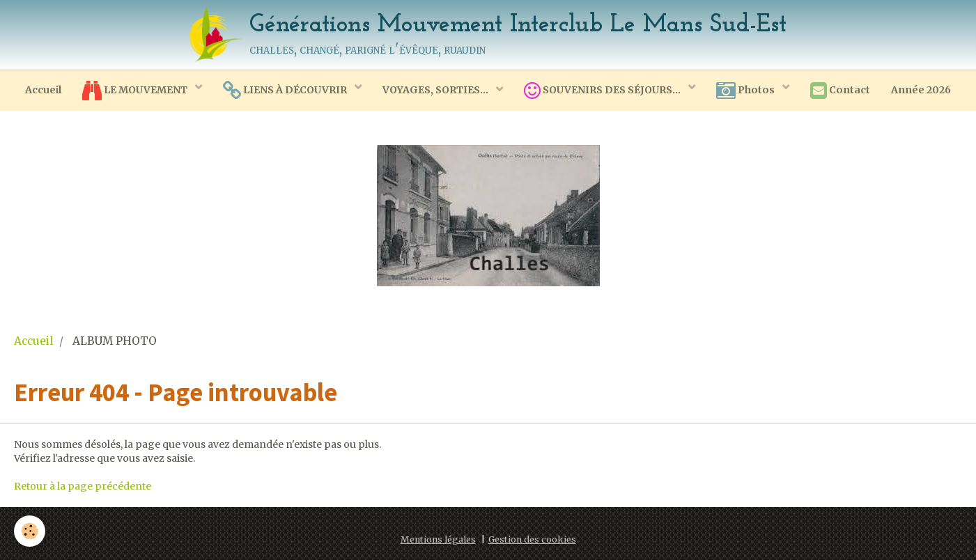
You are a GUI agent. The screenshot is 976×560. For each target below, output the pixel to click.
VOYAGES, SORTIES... (436, 90)
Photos (746, 91)
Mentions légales (438, 539)
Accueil (43, 90)
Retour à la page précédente (83, 486)
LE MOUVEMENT (136, 91)
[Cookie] (30, 531)
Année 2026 (921, 90)
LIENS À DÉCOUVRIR (286, 91)
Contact (840, 91)
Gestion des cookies (532, 539)
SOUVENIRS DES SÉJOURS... (603, 91)
